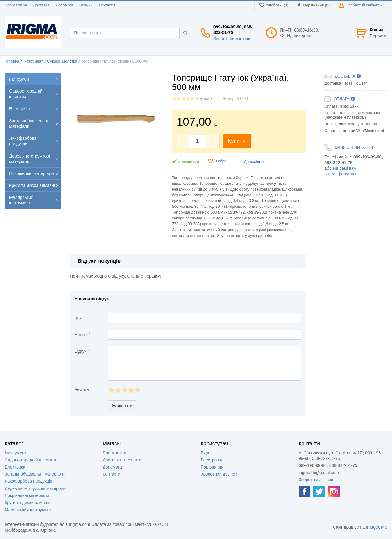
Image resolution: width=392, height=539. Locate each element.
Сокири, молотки (62, 61)
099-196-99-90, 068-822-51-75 (233, 30)
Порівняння (212, 467)
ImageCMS (377, 527)
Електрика (15, 467)
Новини (86, 5)
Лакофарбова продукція (28, 481)
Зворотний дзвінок (232, 39)
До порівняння (257, 162)
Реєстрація (211, 460)
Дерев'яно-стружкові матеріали (36, 488)
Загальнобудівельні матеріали (35, 474)
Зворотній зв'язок (316, 480)
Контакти (107, 5)
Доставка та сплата (122, 460)
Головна (12, 61)
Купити (237, 141)
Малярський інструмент (28, 510)
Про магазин (16, 5)
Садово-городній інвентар (30, 460)
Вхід (205, 453)
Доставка (41, 5)
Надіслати (122, 406)
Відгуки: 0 (205, 99)
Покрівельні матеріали (27, 495)
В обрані (222, 161)
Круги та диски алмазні (27, 503)
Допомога (64, 5)
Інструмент (33, 61)
